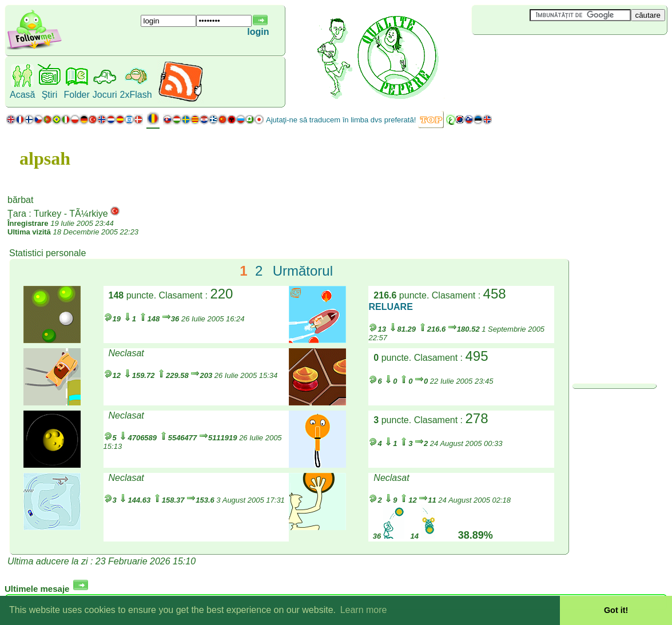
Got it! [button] (616, 610)
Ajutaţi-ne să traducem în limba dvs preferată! (341, 120)
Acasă (22, 95)
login (258, 32)
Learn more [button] (364, 610)
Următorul (303, 271)
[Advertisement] (540, 54)
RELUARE (390, 307)
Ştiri (50, 95)
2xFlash (136, 95)
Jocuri (105, 95)
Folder (76, 95)
